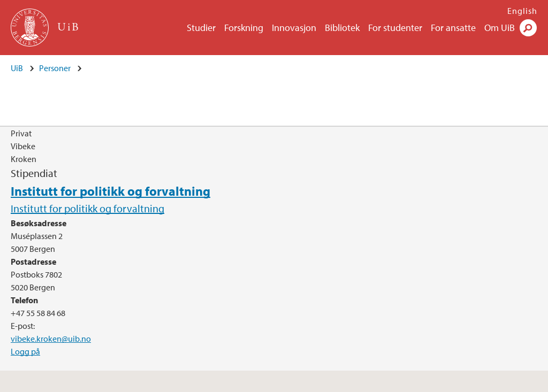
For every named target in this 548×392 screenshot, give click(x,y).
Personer (55, 68)
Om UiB (500, 28)
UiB (17, 68)
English (522, 11)
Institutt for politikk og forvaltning (111, 191)
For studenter (395, 28)
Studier (201, 28)
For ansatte (453, 28)
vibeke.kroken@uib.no (51, 339)
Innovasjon (294, 28)
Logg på (25, 351)
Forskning (244, 28)
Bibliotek (342, 28)
